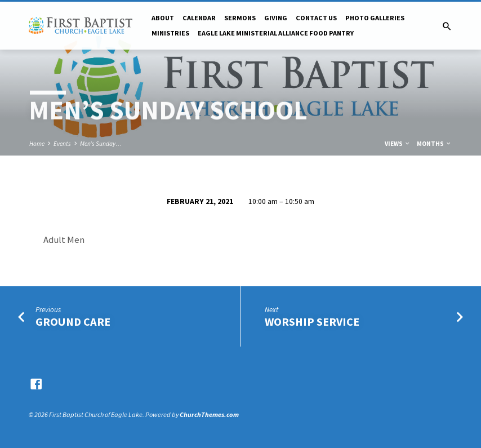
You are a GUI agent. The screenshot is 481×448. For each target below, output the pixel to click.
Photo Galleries (375, 18)
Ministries (170, 33)
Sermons (240, 18)
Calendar (199, 18)
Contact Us (316, 18)
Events (62, 144)
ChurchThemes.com (209, 414)
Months (434, 144)
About (163, 18)
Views (398, 144)
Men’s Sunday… (101, 144)
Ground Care (73, 322)
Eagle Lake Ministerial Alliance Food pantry (276, 33)
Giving (276, 18)
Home (37, 144)
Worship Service (312, 322)
